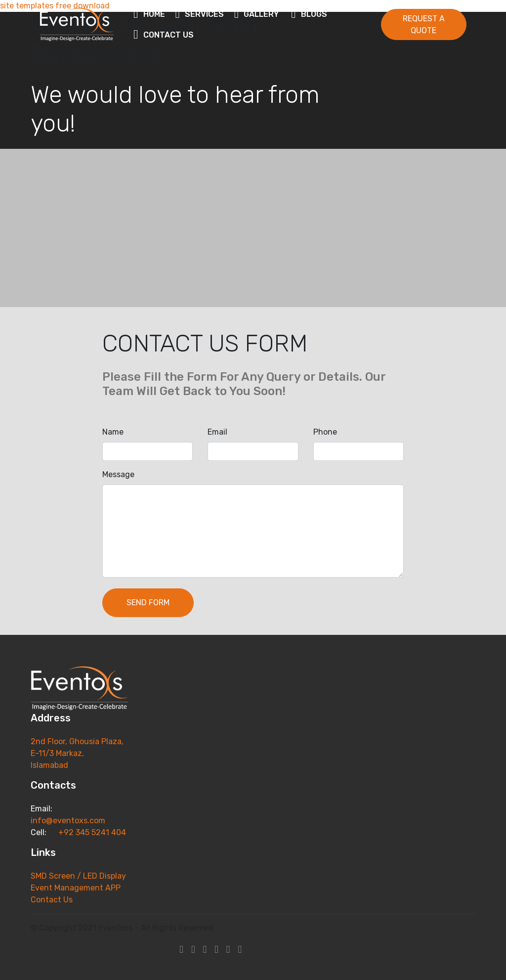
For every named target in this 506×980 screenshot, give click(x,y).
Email (217, 432)
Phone (325, 432)
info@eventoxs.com (68, 821)
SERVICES (200, 14)
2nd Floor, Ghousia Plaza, (77, 741)
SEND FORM (148, 602)
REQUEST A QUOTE (424, 24)
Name (113, 432)
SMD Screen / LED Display (79, 876)
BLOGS (311, 14)
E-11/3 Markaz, (58, 753)
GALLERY (258, 14)
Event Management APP (76, 888)
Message (118, 474)
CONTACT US (165, 35)
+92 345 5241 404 (91, 832)
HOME (150, 14)
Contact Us (52, 900)
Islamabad (49, 765)
